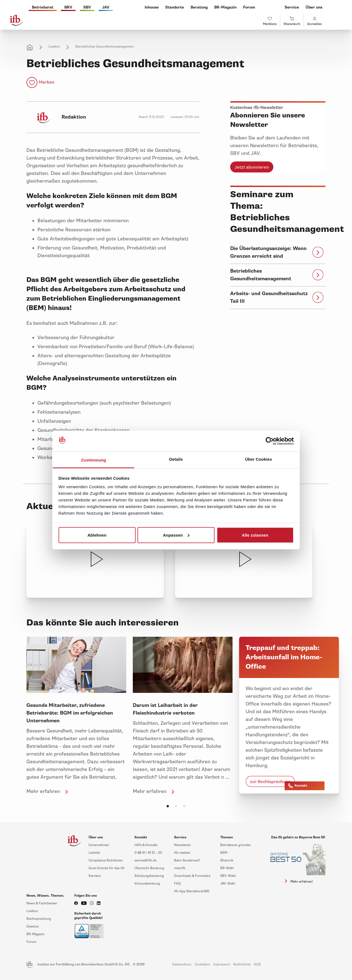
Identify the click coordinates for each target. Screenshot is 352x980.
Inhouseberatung (147, 884)
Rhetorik (227, 860)
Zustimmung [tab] (94, 460)
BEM (224, 853)
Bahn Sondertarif (187, 860)
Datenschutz (182, 964)
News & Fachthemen (42, 903)
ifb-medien (182, 853)
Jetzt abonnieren (252, 167)
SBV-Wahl (228, 876)
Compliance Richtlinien (106, 860)
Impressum (222, 964)
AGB (257, 964)
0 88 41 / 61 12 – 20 (148, 853)
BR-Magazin (35, 934)
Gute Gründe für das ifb (107, 868)
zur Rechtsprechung (270, 782)
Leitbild (94, 853)
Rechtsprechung (39, 919)
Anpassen (176, 535)
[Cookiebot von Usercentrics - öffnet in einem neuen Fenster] (270, 441)
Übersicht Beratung (149, 868)
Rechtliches (242, 964)
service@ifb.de (145, 860)
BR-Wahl (227, 868)
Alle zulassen (255, 535)
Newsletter (182, 845)
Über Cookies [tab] (258, 459)
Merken (47, 82)
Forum (31, 942)
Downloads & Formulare (192, 876)
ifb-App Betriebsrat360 (192, 891)
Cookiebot (202, 964)
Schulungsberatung (149, 876)
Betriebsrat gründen (236, 845)
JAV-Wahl (228, 884)
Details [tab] (176, 459)
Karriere (95, 876)
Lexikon (54, 47)
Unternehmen (99, 845)
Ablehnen (97, 535)
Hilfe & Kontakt (146, 845)
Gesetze (32, 927)
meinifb (180, 868)
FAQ (177, 884)
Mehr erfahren (48, 791)
